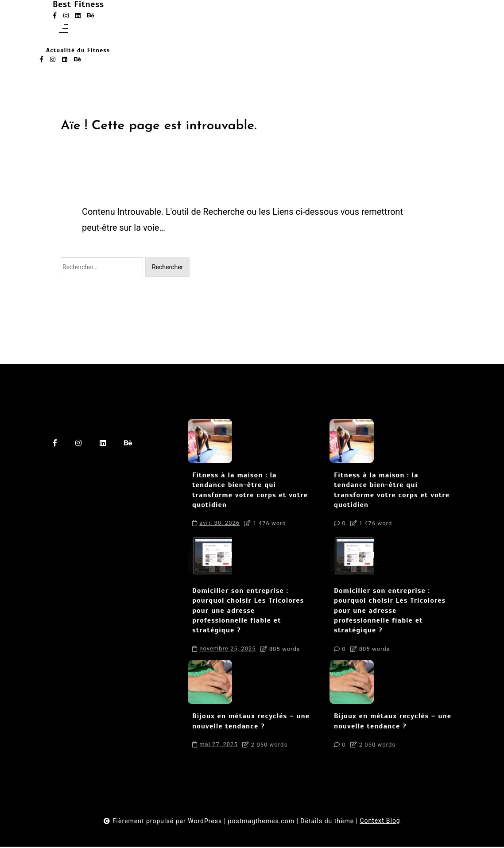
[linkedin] (78, 16)
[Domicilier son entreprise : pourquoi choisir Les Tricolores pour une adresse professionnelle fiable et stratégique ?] (210, 558)
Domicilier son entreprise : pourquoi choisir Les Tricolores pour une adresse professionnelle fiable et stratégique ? (248, 612)
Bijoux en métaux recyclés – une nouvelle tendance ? (251, 722)
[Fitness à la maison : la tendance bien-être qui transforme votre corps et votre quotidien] (210, 442)
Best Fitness (87, 6)
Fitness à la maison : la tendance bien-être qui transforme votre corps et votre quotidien (250, 491)
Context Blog (380, 822)
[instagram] (66, 16)
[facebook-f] (55, 16)
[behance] (91, 16)
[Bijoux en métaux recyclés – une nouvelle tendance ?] (210, 683)
